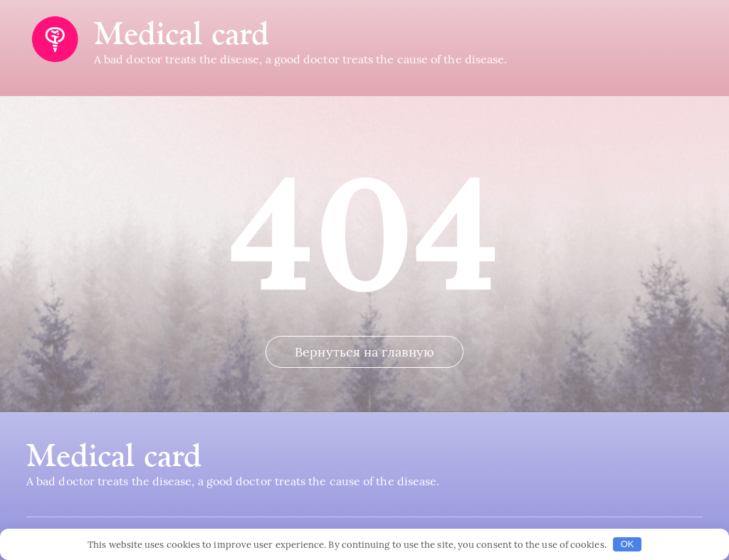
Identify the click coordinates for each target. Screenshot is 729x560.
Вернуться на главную (364, 352)
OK (628, 544)
